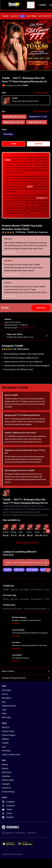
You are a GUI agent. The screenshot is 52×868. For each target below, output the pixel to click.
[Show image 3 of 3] (28, 72)
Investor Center (8, 731)
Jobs (4, 747)
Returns (5, 768)
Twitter (7, 810)
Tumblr (7, 813)
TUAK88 (5, 16)
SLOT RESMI (31, 16)
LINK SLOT (17, 16)
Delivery (5, 765)
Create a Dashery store (11, 755)
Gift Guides (6, 690)
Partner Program (9, 735)
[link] (8, 570)
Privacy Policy (20, 833)
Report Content (26, 671)
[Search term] (31, 5)
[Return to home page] (14, 5)
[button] (38, 531)
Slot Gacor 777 (42, 198)
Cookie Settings (8, 792)
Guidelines (6, 776)
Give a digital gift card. (26, 328)
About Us (6, 727)
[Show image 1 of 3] (24, 72)
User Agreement (8, 833)
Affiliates (5, 739)
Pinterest (8, 817)
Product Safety (8, 780)
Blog (4, 702)
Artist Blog (6, 751)
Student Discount (9, 706)
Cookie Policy (32, 833)
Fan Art (5, 694)
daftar (4, 714)
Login (4, 710)
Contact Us (6, 788)
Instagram (8, 802)
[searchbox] (26, 563)
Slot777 (30, 186)
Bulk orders (6, 717)
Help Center (7, 772)
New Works (6, 698)
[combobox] (31, 5)
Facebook (8, 806)
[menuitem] (5, 16)
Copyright (6, 784)
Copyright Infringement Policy (26, 678)
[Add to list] (6, 526)
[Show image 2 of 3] (26, 72)
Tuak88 (7, 160)
